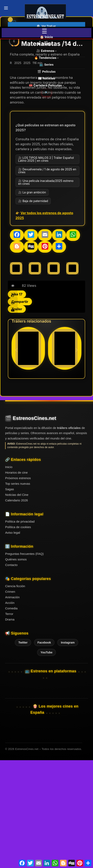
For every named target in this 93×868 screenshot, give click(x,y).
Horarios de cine (16, 581)
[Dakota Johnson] (35, 376)
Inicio (9, 575)
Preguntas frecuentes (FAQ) (24, 662)
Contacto (11, 673)
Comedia (11, 716)
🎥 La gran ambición (32, 300)
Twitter (23, 751)
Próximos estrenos (18, 586)
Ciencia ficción (15, 694)
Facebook (44, 751)
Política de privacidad (20, 630)
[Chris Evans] (54, 376)
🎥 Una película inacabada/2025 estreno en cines (46, 290)
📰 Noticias (46, 78)
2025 (18, 171)
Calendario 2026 (16, 608)
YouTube (47, 761)
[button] (77, 458)
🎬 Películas (46, 71)
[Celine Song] (16, 376)
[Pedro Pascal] (72, 376)
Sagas (10, 597)
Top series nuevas (18, 592)
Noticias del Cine (17, 603)
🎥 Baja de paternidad (33, 309)
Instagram (68, 751)
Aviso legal (13, 641)
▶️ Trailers (46, 44)
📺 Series (46, 64)
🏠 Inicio (46, 37)
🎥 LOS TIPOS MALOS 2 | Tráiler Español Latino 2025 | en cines (46, 267)
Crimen (10, 700)
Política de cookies (18, 635)
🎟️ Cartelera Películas (47, 85)
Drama (10, 728)
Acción (10, 711)
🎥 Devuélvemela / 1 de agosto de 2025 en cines (47, 279)
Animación (12, 705)
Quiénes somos (16, 668)
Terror (9, 722)
